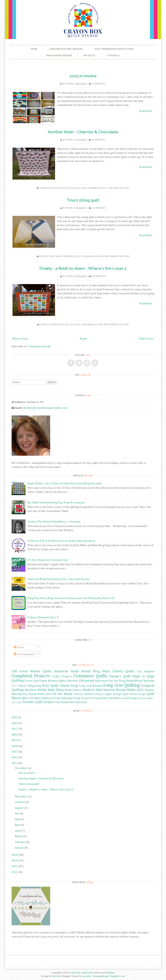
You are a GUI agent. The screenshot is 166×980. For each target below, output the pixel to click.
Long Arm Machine (91, 686)
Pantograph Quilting (117, 256)
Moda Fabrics (73, 690)
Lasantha (86, 976)
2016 (14, 757)
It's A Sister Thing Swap (27, 686)
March (19, 836)
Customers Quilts (90, 676)
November (21, 796)
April (18, 831)
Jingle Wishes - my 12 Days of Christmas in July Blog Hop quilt (65, 483)
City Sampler (146, 671)
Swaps (134, 698)
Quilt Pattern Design (134, 694)
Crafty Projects (62, 676)
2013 (14, 860)
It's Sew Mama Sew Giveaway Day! (48, 560)
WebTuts (57, 976)
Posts (19, 647)
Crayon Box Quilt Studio (81, 973)
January (19, 848)
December (21, 768)
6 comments (98, 140)
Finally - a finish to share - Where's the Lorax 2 (83, 268)
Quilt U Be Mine (31, 698)
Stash (126, 698)
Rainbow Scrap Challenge (57, 698)
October (20, 802)
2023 (14, 717)
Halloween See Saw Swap (110, 681)
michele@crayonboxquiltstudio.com (45, 408)
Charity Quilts (123, 671)
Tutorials (113, 55)
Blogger (111, 973)
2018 (14, 746)
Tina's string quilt (83, 200)
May (17, 825)
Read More (146, 111)
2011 (14, 872)
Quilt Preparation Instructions (114, 49)
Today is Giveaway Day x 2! (43, 617)
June (17, 819)
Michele (70, 84)
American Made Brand (72, 671)
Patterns (78, 694)
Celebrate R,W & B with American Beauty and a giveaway (61, 541)
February (20, 842)
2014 (14, 855)
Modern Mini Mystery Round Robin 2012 (113, 690)
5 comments (99, 208)
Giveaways (87, 680)
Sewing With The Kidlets (107, 698)
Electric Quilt (31, 681)
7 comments (99, 84)
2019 (14, 740)
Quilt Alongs (114, 694)
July (17, 813)
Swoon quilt (145, 698)
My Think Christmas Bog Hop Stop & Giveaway (56, 502)
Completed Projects (51, 188)
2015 (14, 763)
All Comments (24, 654)
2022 (14, 723)
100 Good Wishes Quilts (32, 671)
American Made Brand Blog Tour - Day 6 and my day (58, 579)
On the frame (62, 694)
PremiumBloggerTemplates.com (109, 976)
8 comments (99, 276)
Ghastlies (72, 681)
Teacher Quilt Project (38, 702)
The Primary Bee (65, 702)
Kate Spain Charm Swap (60, 685)
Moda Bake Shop (51, 690)
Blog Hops (101, 671)
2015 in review (83, 76)
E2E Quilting (72, 188)
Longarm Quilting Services (66, 49)
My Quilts (89, 55)
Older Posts (146, 338)
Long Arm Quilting (118, 188)
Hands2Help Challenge (140, 681)
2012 (14, 866)
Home (34, 49)
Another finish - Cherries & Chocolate (83, 132)
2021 (14, 729)
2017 (14, 751)
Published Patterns (94, 694)
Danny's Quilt (120, 676)
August (19, 808)
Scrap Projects (82, 698)
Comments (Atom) (39, 346)
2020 (14, 734)
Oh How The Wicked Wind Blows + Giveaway (54, 522)
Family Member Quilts (93, 188)
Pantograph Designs (59, 55)
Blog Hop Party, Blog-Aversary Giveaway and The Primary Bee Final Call (71, 598)
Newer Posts (20, 338)
